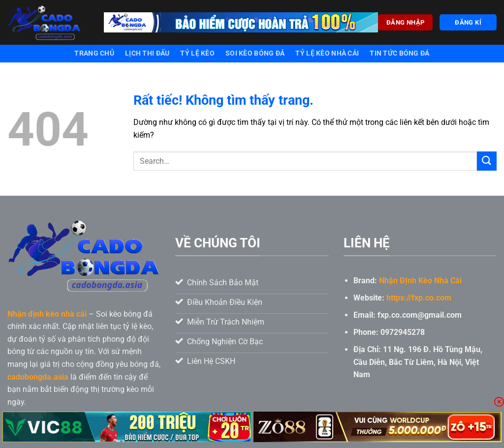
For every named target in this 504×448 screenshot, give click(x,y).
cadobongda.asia (38, 377)
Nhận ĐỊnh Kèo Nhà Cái (420, 281)
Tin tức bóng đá (399, 53)
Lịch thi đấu (147, 53)
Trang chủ (94, 53)
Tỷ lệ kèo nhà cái (327, 53)
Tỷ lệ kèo (197, 53)
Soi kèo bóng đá (255, 53)
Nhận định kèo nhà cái (47, 314)
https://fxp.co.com (419, 298)
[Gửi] (487, 161)
